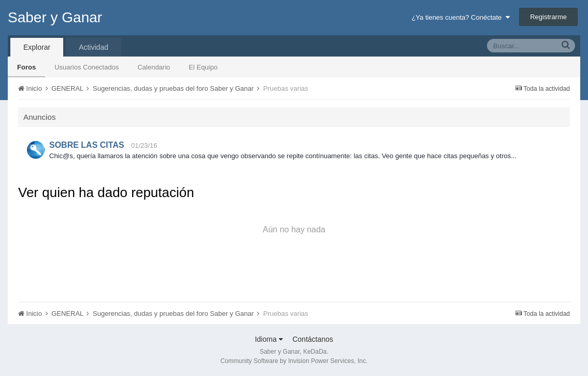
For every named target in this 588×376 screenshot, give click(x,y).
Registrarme (548, 17)
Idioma (269, 339)
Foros (26, 67)
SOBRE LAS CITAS (87, 145)
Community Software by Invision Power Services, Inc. (294, 361)
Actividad (94, 47)
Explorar (37, 47)
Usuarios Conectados (87, 67)
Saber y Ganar (55, 17)
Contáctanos (313, 339)
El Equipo (203, 67)
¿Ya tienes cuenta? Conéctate (460, 17)
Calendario (154, 67)
